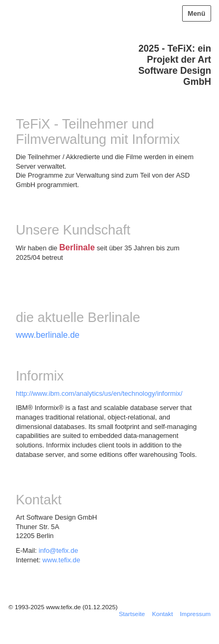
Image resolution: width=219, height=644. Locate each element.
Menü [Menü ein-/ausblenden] (197, 13)
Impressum (195, 614)
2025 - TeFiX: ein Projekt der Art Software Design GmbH (175, 65)
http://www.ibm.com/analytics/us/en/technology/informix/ (99, 393)
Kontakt (163, 614)
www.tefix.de (62, 560)
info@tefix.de (58, 550)
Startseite (132, 614)
